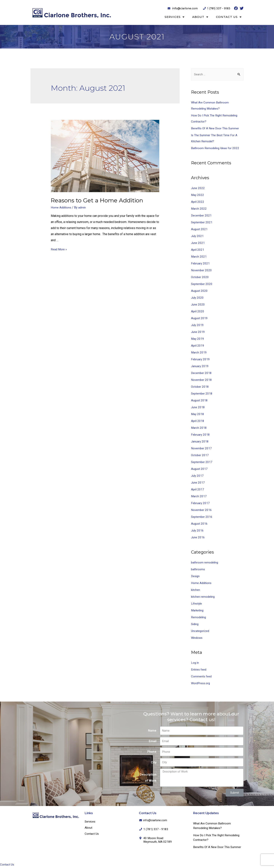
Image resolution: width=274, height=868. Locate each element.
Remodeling (199, 617)
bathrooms (198, 569)
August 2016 (200, 524)
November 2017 (202, 448)
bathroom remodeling (205, 563)
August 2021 (200, 229)
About (200, 17)
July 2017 (198, 476)
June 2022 (198, 188)
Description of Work (148, 778)
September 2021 (202, 222)
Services (175, 17)
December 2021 (202, 216)
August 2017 (200, 469)
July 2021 (198, 236)
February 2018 (201, 435)
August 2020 (200, 291)
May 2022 (198, 195)
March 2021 (199, 257)
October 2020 (200, 277)
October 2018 (200, 387)
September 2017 (202, 462)
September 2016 (202, 517)
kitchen (196, 590)
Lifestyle (197, 604)
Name (152, 731)
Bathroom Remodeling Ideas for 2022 (216, 148)
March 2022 (199, 209)
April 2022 (198, 202)
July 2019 (198, 325)
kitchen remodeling (204, 597)
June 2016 (198, 537)
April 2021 (198, 250)
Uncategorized (201, 631)
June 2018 (198, 407)
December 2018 (202, 373)
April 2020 (198, 311)
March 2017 (199, 496)
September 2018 (202, 394)
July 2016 (198, 531)
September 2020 (202, 284)
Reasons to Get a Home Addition (97, 200)
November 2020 (202, 270)
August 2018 (200, 401)
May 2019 (198, 339)
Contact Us (229, 17)
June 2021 (198, 243)
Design (196, 576)
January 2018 (200, 442)
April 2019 (198, 346)
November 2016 (202, 510)
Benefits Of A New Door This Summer (216, 129)
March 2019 (199, 353)
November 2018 (202, 380)
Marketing (198, 611)
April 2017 (198, 490)
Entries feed (199, 670)
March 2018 (199, 428)
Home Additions (62, 207)
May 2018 (198, 414)
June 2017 (198, 483)
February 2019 (201, 359)
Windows (197, 638)
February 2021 (201, 264)
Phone (152, 752)
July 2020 (198, 298)
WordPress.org (201, 684)
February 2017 (201, 503)
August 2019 (200, 318)
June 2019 (198, 332)
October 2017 (200, 455)
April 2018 (198, 421)
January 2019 (200, 366)
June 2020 (198, 305)
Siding (195, 624)
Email (153, 741)
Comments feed (202, 677)
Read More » (59, 249)
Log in (195, 663)
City (154, 763)
